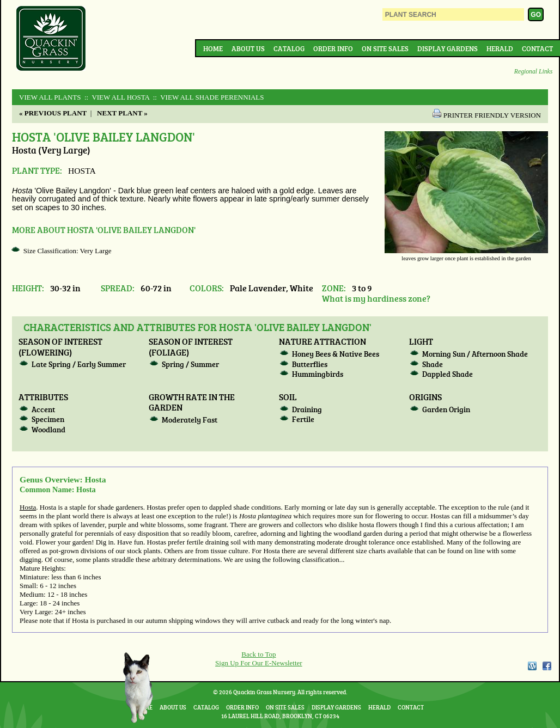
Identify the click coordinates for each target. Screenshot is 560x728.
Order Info (333, 48)
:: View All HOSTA (116, 97)
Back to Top (258, 654)
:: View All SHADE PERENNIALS (207, 97)
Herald (500, 48)
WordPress (532, 666)
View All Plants (50, 97)
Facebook (547, 666)
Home (213, 48)
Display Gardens (448, 48)
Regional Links (533, 72)
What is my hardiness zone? (376, 298)
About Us (248, 48)
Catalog (289, 48)
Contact (537, 48)
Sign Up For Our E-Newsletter (259, 663)
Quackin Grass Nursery (51, 39)
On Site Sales (385, 48)
